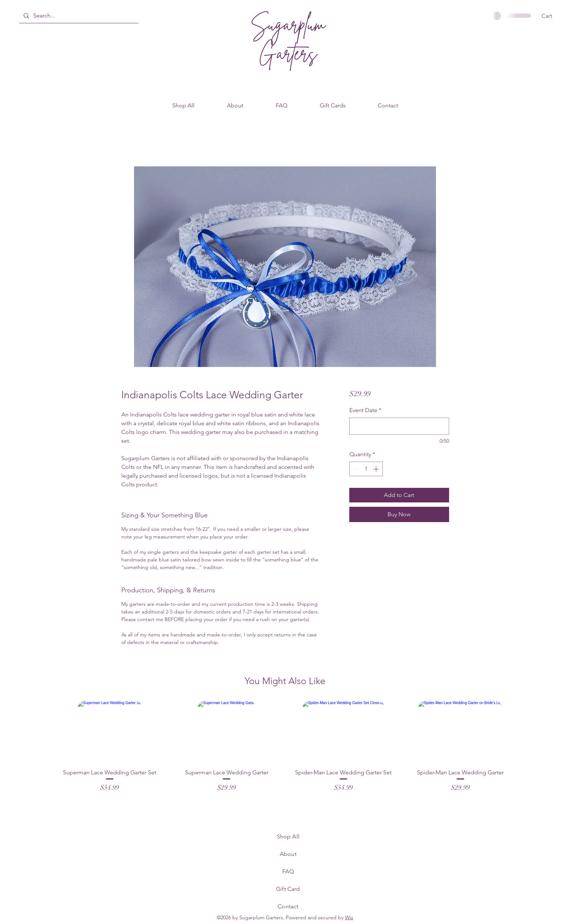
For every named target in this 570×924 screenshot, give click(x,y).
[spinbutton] (366, 469)
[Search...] (78, 16)
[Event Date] (399, 426)
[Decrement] (355, 469)
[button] (552, 16)
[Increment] (377, 469)
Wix (349, 917)
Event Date (365, 410)
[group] (285, 751)
